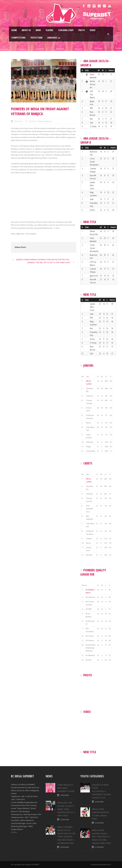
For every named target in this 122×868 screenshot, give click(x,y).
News (38, 30)
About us (26, 30)
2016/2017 (33, 121)
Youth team (36, 38)
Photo (82, 30)
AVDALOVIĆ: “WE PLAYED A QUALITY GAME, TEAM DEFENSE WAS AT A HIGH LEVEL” (66, 809)
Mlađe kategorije (45, 121)
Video (93, 30)
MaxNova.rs (106, 864)
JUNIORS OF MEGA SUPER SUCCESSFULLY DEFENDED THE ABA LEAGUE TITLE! (101, 791)
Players (50, 30)
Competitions (18, 38)
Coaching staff (66, 30)
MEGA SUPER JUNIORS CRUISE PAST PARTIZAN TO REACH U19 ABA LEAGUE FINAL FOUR (101, 837)
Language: (54, 38)
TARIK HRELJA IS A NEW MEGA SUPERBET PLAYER (66, 788)
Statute (14, 832)
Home (14, 30)
